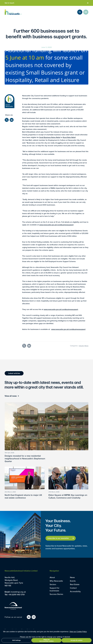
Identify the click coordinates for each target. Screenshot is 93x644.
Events (73, 581)
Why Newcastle (56, 581)
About (52, 577)
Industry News (84, 346)
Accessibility (75, 591)
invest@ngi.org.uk (18, 592)
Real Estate (75, 584)
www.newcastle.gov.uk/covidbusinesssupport (56, 225)
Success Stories (56, 594)
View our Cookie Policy (78, 632)
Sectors (53, 584)
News (72, 577)
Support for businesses (55, 589)
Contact (73, 588)
